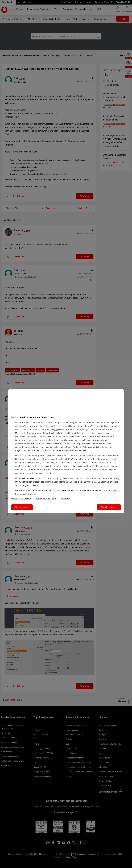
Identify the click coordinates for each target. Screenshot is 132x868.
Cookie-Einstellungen (46, 498)
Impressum (66, 498)
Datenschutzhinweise (21, 498)
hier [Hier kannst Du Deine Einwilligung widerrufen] (56, 429)
